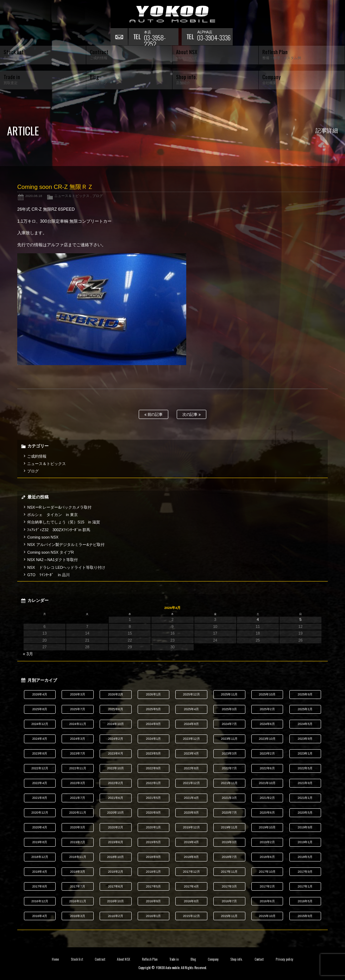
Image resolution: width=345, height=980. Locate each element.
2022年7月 (229, 768)
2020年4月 (40, 827)
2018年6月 (267, 857)
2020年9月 (154, 813)
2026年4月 (40, 694)
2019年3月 (229, 842)
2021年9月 (305, 783)
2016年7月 (229, 901)
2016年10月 (115, 901)
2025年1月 (305, 709)
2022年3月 (78, 783)
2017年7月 (78, 886)
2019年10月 (267, 827)
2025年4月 (191, 709)
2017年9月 (305, 872)
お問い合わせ (119, 37)
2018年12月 (40, 857)
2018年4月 (40, 872)
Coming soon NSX (43, 537)
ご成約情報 (37, 456)
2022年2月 (116, 783)
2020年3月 (78, 827)
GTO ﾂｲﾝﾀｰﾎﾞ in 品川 (48, 575)
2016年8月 (191, 901)
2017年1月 (305, 886)
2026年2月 (116, 694)
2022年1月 (154, 783)
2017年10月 (267, 872)
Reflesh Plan (150, 959)
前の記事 (154, 415)
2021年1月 (305, 798)
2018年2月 (116, 872)
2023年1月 (305, 753)
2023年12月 (192, 739)
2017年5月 (154, 886)
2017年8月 (40, 886)
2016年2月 (116, 916)
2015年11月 (229, 916)
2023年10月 (267, 739)
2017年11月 (229, 872)
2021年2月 (267, 798)
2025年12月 (192, 694)
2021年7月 (78, 798)
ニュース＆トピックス (72, 196)
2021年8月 (40, 798)
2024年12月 (40, 724)
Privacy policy (284, 959)
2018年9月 (154, 857)
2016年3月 (78, 916)
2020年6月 (267, 813)
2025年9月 (305, 694)
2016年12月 (40, 901)
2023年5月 (154, 753)
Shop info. (236, 959)
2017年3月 (229, 886)
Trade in (174, 959)
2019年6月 (116, 842)
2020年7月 (229, 813)
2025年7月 (78, 709)
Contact (259, 959)
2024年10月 (115, 724)
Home (55, 959)
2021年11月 (229, 783)
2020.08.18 (34, 196)
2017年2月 (267, 886)
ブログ (98, 196)
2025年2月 (267, 709)
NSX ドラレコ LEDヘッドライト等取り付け (66, 567)
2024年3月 (78, 739)
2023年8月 (40, 753)
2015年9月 (305, 916)
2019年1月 (305, 842)
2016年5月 (305, 901)
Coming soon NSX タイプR (50, 552)
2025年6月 (116, 709)
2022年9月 (154, 768)
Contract (100, 959)
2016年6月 (267, 901)
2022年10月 (115, 768)
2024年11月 (78, 724)
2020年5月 (305, 813)
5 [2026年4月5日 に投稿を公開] (300, 619)
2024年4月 (40, 739)
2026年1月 (154, 694)
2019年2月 (267, 842)
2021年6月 (116, 798)
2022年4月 (40, 783)
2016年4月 (40, 916)
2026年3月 (78, 694)
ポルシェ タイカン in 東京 (52, 515)
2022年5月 (305, 768)
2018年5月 (305, 857)
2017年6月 (116, 886)
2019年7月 (78, 842)
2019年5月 (154, 842)
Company (213, 959)
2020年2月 (116, 827)
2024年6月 (267, 724)
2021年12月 (192, 783)
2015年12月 (192, 916)
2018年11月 (78, 857)
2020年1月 (154, 827)
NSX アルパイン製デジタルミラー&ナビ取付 (66, 545)
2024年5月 (305, 724)
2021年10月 (267, 783)
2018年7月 (229, 857)
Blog (193, 959)
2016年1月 (154, 916)
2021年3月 (229, 798)
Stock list (77, 959)
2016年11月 (78, 901)
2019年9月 (305, 827)
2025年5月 (154, 709)
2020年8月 (191, 813)
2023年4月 (191, 753)
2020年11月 (78, 813)
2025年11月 (229, 694)
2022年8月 (191, 768)
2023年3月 (229, 753)
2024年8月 (191, 724)
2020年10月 (115, 813)
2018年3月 (78, 872)
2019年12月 (192, 827)
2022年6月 (267, 768)
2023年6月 (116, 753)
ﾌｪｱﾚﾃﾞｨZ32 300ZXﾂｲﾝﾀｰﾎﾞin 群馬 (59, 530)
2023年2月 (267, 753)
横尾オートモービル (172, 14)
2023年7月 (78, 753)
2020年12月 (40, 813)
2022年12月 (40, 768)
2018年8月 (191, 857)
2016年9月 (154, 901)
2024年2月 (116, 739)
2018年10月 (115, 857)
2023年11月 (229, 739)
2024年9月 (154, 724)
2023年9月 (305, 739)
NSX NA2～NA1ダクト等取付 (52, 560)
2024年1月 (154, 739)
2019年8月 (40, 842)
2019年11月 (229, 827)
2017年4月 (191, 886)
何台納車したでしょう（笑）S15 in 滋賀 (63, 522)
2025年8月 (40, 709)
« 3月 (28, 654)
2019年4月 (191, 842)
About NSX (124, 959)
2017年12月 (192, 872)
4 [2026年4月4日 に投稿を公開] (258, 619)
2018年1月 (154, 872)
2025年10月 (267, 694)
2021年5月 (154, 798)
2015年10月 (267, 916)
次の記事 (192, 415)
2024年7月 (229, 724)
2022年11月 (78, 768)
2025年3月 (229, 709)
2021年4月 (191, 798)
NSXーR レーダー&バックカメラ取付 (59, 507)
